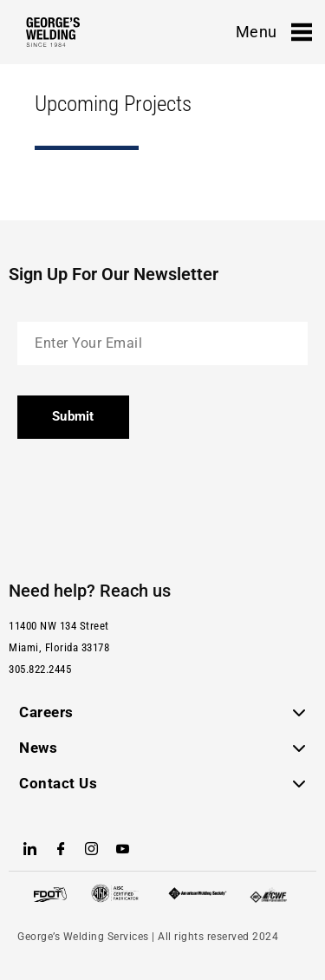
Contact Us (58, 783)
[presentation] (149, 503)
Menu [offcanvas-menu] (274, 32)
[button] (162, 712)
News (38, 748)
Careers (46, 712)
